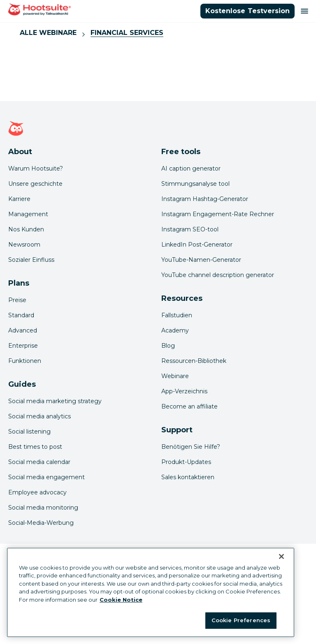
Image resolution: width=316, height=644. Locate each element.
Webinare (175, 376)
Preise (17, 300)
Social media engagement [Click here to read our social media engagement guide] (46, 477)
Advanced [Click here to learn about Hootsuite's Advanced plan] (23, 330)
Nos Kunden (26, 229)
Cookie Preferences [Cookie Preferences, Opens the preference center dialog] (241, 620)
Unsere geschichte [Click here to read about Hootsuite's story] (35, 184)
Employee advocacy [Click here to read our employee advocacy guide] (37, 492)
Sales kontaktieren (188, 477)
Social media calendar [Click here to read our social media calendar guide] (39, 462)
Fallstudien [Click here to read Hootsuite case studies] (177, 315)
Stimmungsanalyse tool (195, 184)
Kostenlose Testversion (247, 11)
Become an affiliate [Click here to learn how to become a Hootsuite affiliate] (189, 406)
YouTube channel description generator (218, 275)
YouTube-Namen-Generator (201, 260)
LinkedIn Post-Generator (197, 245)
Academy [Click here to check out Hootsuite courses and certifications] (175, 330)
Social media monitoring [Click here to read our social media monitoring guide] (43, 508)
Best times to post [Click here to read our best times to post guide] (35, 447)
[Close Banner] (281, 556)
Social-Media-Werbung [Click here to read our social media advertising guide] (41, 523)
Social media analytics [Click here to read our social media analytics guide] (39, 416)
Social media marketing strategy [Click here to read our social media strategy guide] (55, 401)
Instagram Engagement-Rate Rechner (218, 214)
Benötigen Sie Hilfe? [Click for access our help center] (191, 447)
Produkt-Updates (186, 462)
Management (28, 214)
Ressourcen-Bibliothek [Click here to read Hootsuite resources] (194, 361)
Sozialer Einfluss (31, 260)
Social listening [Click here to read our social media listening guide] (29, 432)
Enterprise (23, 346)
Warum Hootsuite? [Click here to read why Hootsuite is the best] (36, 169)
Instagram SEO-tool (190, 229)
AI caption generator (191, 169)
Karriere (19, 199)
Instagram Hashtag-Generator (205, 199)
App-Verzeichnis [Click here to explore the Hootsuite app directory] (184, 391)
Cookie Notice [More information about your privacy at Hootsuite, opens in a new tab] (121, 600)
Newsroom (24, 245)
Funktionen (25, 361)
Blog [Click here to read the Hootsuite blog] (168, 346)
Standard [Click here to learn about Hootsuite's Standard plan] (21, 315)
